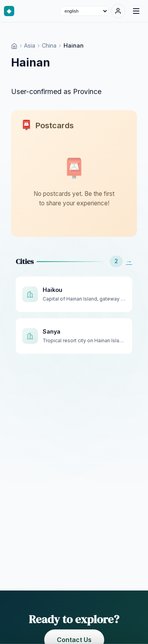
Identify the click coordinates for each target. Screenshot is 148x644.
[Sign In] (118, 11)
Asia (30, 45)
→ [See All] (129, 261)
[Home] (14, 45)
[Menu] (136, 11)
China (49, 45)
